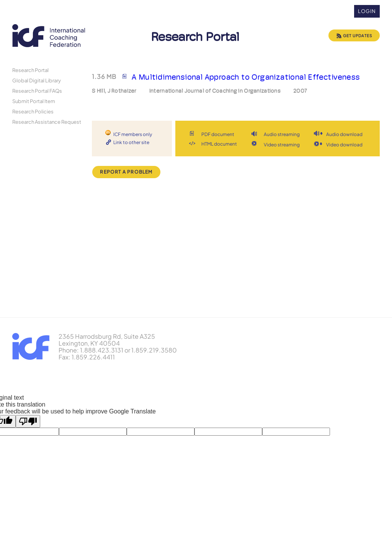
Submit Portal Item (34, 101)
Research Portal (30, 70)
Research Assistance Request (47, 122)
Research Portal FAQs (37, 91)
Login (367, 11)
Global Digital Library (37, 80)
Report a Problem (126, 172)
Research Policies (33, 111)
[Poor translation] (28, 421)
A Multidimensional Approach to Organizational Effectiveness (246, 77)
